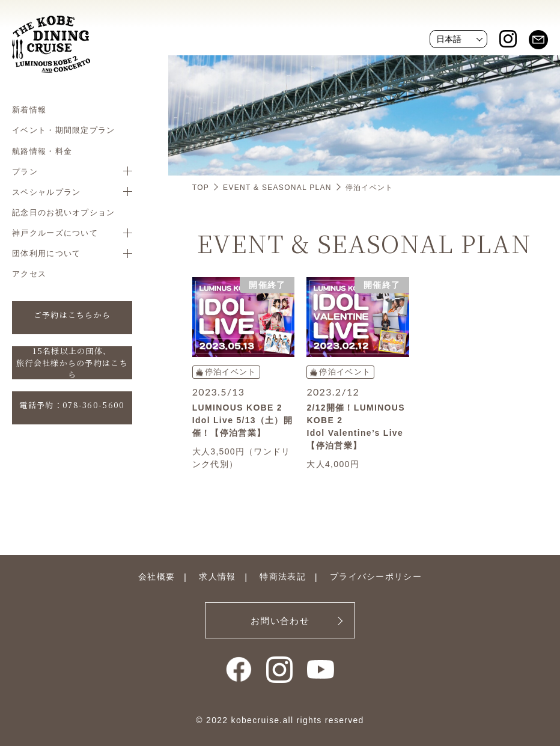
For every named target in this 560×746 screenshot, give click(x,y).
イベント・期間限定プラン (64, 130)
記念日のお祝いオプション (64, 212)
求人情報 (217, 576)
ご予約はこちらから (72, 315)
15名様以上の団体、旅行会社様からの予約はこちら (72, 363)
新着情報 (29, 109)
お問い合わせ (280, 621)
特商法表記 (283, 576)
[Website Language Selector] (458, 39)
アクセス (29, 274)
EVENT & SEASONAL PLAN (277, 188)
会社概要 (157, 576)
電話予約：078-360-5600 (72, 405)
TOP (201, 188)
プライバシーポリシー (376, 576)
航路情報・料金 (42, 151)
